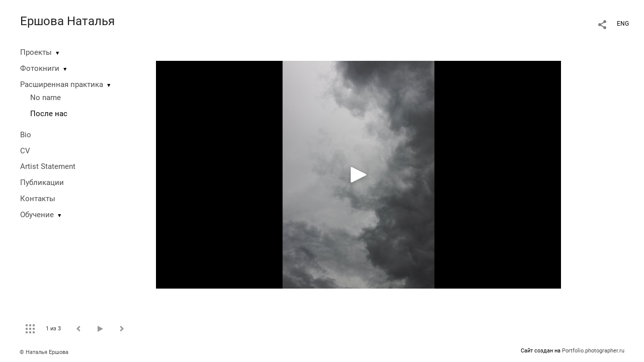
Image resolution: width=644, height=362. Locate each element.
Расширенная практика (62, 84)
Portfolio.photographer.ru (593, 351)
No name (46, 98)
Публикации (42, 183)
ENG (623, 24)
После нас (49, 114)
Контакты (38, 199)
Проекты (36, 52)
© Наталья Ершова (44, 352)
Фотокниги (40, 68)
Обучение (37, 215)
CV (25, 151)
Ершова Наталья (67, 21)
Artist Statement (48, 166)
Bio (26, 135)
